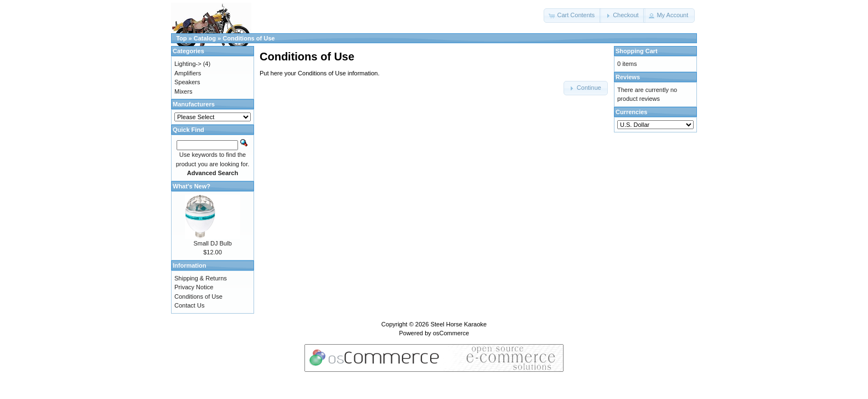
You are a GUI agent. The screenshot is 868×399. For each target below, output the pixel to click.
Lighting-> (188, 64)
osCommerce (451, 333)
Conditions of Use (249, 38)
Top (181, 38)
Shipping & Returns (201, 278)
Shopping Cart (637, 51)
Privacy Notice (194, 287)
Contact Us (189, 305)
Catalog (205, 38)
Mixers (183, 91)
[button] (572, 16)
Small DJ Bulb (212, 243)
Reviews (628, 77)
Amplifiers (188, 73)
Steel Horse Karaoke (459, 324)
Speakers (187, 82)
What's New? (192, 186)
